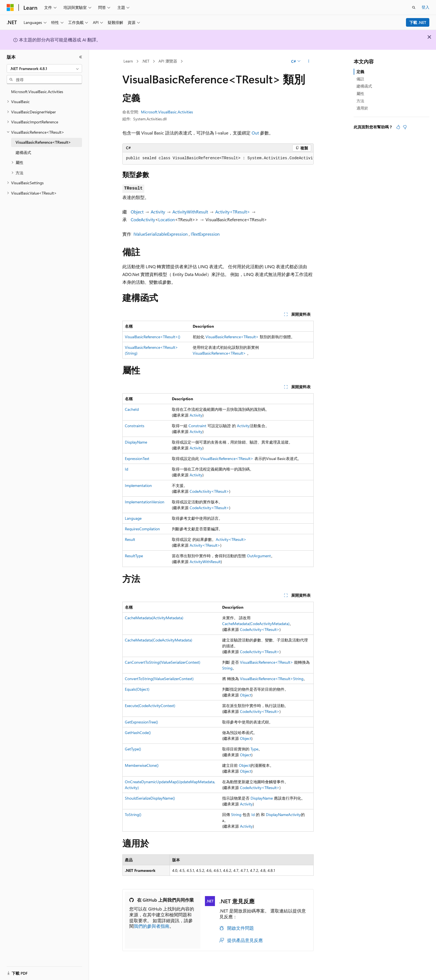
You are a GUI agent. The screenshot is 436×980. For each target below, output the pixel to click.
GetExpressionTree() (141, 722)
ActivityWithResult (190, 212)
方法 (360, 101)
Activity (158, 212)
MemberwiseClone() (142, 765)
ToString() (133, 814)
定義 (360, 72)
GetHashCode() (138, 732)
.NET (146, 61)
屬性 (360, 94)
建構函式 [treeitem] (23, 152)
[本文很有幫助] (398, 127)
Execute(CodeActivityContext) (150, 706)
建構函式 (364, 86)
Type (254, 749)
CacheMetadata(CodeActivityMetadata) (256, 624)
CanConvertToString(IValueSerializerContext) (163, 662)
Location (167, 219)
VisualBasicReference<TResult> (232, 337)
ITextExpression (205, 234)
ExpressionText (137, 458)
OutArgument (259, 556)
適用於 (362, 108)
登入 (425, 7)
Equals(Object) (137, 689)
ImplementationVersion (145, 502)
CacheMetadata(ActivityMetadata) (154, 618)
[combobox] (44, 69)
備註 (360, 79)
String (227, 668)
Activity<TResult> (233, 212)
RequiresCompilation (142, 529)
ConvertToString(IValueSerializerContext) (159, 679)
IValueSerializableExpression (161, 234)
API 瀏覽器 (168, 61)
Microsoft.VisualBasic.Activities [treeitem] (37, 92)
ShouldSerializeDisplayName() (150, 798)
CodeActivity (143, 219)
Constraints (135, 426)
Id (127, 469)
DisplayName (136, 442)
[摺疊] (81, 57)
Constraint (197, 426)
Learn (128, 61)
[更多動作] (309, 61)
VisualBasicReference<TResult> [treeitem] (43, 142)
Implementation (138, 485)
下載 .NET (418, 22)
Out (255, 133)
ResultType (134, 556)
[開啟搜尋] (414, 8)
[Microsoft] (10, 8)
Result (130, 539)
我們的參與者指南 (152, 926)
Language (133, 518)
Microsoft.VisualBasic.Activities (167, 112)
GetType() (133, 749)
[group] (218, 158)
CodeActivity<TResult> (209, 491)
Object (137, 212)
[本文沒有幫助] (405, 127)
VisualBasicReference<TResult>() (153, 337)
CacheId (132, 409)
